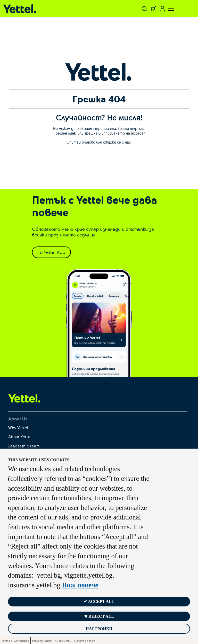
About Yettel (20, 436)
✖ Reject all (99, 616)
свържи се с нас (117, 142)
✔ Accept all (99, 601)
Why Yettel (18, 427)
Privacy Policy (42, 641)
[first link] (24, 398)
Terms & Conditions (15, 641)
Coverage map (85, 641)
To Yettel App (51, 252)
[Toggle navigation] (168, 9)
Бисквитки (63, 641)
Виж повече (80, 585)
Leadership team (24, 446)
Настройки (99, 629)
